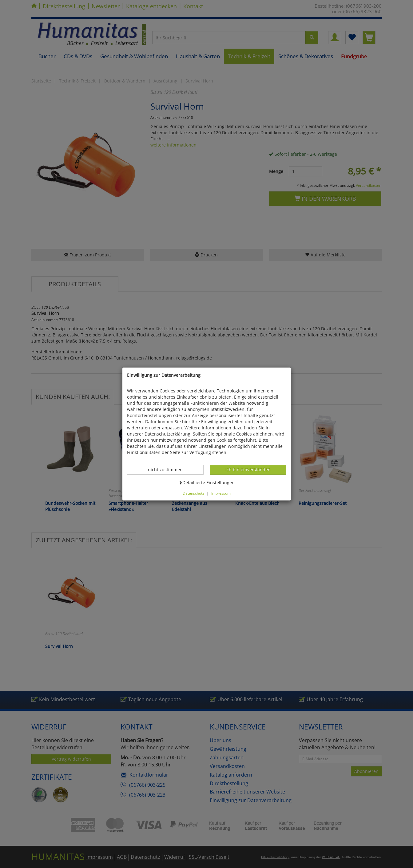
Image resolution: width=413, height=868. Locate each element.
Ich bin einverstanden (248, 469)
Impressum (221, 493)
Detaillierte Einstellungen (207, 482)
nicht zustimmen (169, 469)
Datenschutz (193, 493)
